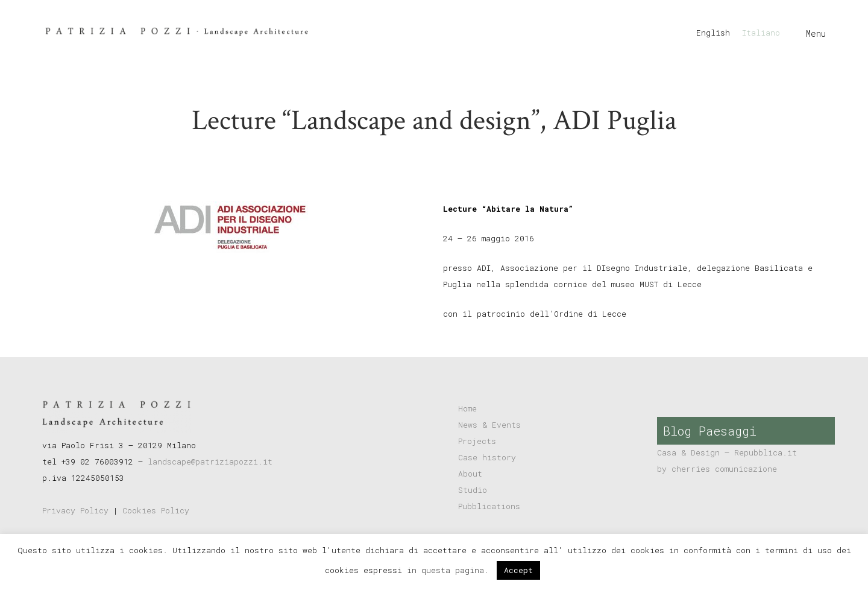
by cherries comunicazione (717, 469)
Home (467, 408)
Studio (473, 490)
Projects (477, 441)
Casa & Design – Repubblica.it (727, 452)
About (470, 474)
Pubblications (489, 506)
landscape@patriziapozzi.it (210, 462)
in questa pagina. (450, 570)
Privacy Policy (75, 510)
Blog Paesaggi (710, 431)
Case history (487, 457)
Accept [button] (518, 570)
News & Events (489, 425)
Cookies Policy (156, 510)
